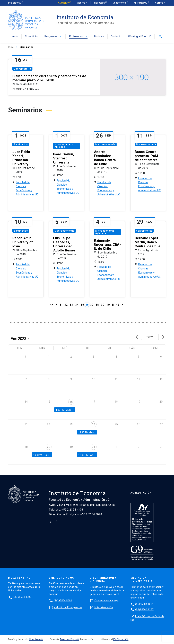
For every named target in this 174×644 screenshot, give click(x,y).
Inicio (15, 37)
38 (97, 305)
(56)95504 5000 (63, 601)
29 (49, 447)
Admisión (64, 3)
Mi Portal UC (141, 3)
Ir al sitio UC (15, 3)
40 (108, 305)
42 (118, 305)
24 (94, 424)
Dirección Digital (69, 639)
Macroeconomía (105, 144)
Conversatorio (22, 69)
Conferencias (144, 231)
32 (66, 305)
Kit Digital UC (120, 639)
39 (103, 305)
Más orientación (104, 607)
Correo (160, 3)
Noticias (99, 37)
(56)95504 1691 (144, 604)
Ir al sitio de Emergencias (68, 607)
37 (92, 305)
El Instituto (31, 37)
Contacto (116, 37)
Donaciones (119, 3)
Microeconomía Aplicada (64, 146)
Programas (53, 37)
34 (77, 305)
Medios (82, 3)
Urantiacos (35, 639)
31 (61, 305)
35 (82, 305)
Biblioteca (99, 3)
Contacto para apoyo (107, 601)
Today (150, 337)
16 (71, 402)
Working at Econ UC (140, 37)
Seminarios (21, 144)
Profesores (78, 37)
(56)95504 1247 (144, 610)
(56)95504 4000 (22, 597)
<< (52, 305)
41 (113, 305)
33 (71, 305)
